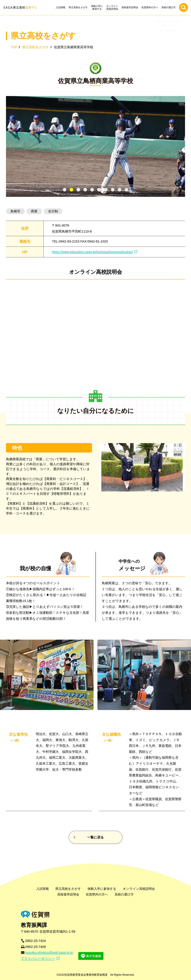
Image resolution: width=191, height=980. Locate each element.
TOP (14, 47)
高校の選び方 (169, 7)
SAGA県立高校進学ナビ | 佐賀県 (20, 7)
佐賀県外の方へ (151, 7)
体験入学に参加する (98, 7)
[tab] (65, 190)
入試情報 (61, 7)
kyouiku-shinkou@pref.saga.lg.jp (49, 953)
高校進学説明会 (131, 7)
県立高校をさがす (79, 7)
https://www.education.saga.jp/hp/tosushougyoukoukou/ (92, 252)
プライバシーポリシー (38, 959)
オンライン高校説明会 (113, 7)
